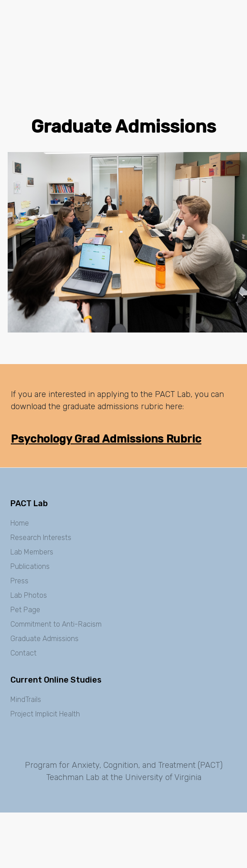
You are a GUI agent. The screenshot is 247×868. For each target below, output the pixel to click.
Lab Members (32, 552)
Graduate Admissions (44, 639)
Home (20, 523)
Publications (30, 566)
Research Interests (41, 538)
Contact (23, 653)
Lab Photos (29, 595)
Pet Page (25, 610)
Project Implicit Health (45, 714)
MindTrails (26, 699)
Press (19, 581)
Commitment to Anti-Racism (56, 624)
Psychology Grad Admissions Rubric (106, 439)
